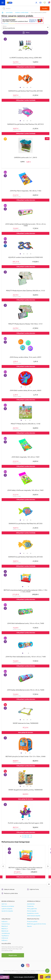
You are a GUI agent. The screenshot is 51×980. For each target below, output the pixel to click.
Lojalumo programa (7, 909)
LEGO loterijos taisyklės (34, 916)
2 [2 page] (24, 836)
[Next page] (30, 836)
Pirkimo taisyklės (32, 911)
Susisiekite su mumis (33, 913)
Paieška (45, 8)
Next (48, 866)
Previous (3, 866)
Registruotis (13, 955)
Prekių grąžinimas (32, 909)
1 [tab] (20, 87)
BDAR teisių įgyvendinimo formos (36, 924)
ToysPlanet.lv (5, 936)
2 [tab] (24, 87)
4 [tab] (31, 87)
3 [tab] (27, 87)
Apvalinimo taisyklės (7, 911)
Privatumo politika (32, 922)
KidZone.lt (4, 922)
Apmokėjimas (31, 904)
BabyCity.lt (5, 926)
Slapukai (29, 926)
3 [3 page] (27, 836)
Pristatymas (30, 906)
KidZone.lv (4, 940)
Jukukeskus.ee (6, 933)
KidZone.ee (5, 938)
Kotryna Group (6, 924)
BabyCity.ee (5, 931)
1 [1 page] (21, 836)
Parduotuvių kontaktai (8, 906)
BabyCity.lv (5, 929)
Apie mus (4, 904)
